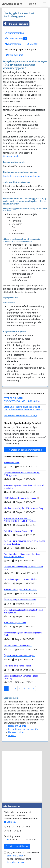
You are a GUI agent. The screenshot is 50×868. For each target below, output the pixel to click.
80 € (19, 831)
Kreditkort (31, 840)
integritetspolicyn (16, 862)
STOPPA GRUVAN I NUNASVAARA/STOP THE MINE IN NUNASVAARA (21, 401)
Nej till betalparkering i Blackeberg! (20, 415)
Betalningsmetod (12, 836)
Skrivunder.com (12, 4)
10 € (18, 827)
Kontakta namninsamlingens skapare (22, 176)
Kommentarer (14, 44)
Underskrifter (16, 38)
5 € (8, 827)
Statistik (32, 44)
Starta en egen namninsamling (25, 450)
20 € (28, 827)
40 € (9, 831)
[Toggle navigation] (45, 4)
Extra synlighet (14, 55)
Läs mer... (10, 822)
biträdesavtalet (11, 156)
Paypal (13, 840)
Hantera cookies (16, 732)
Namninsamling (15, 33)
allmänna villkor (15, 856)
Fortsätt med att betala (17, 846)
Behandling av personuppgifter (21, 49)
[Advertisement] (25, 776)
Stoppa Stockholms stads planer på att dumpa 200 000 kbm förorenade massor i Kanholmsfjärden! (23, 409)
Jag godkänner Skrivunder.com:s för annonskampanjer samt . (23, 857)
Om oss (12, 735)
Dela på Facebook (15, 24)
